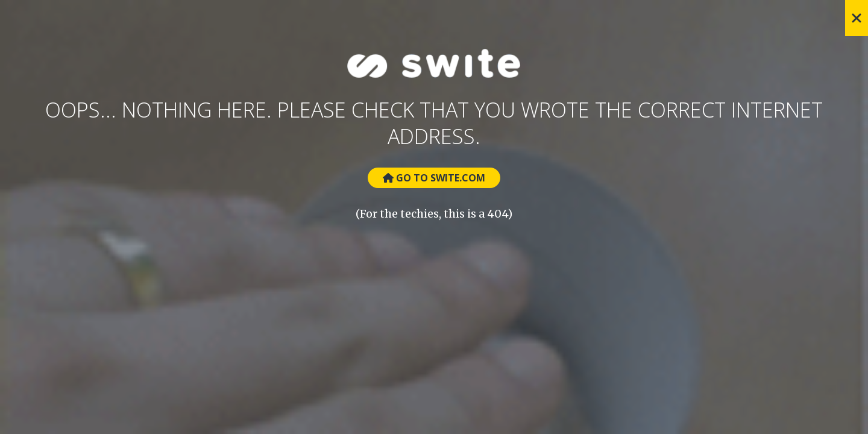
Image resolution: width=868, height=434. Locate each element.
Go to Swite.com (434, 178)
